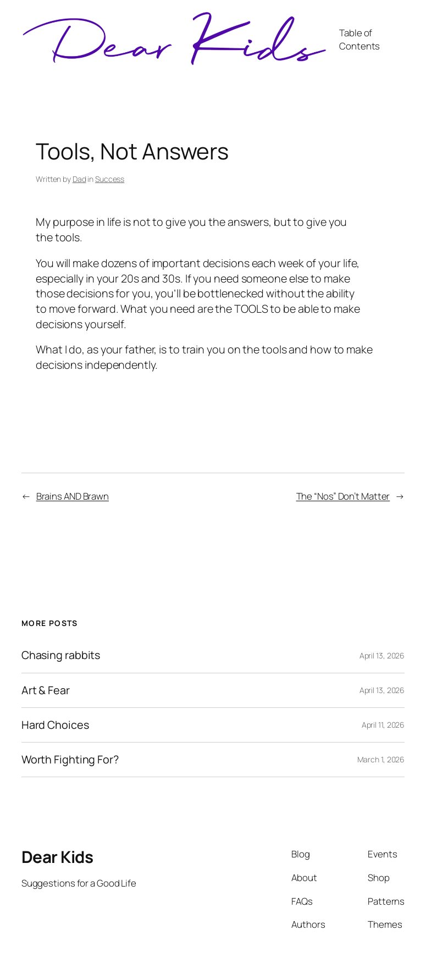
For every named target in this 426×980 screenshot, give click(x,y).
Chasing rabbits (61, 655)
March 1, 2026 (381, 759)
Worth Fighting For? (70, 760)
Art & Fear (46, 690)
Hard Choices (55, 725)
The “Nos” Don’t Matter (343, 496)
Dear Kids (57, 857)
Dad (79, 179)
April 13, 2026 (382, 655)
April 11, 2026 (383, 725)
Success (110, 179)
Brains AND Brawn (73, 496)
